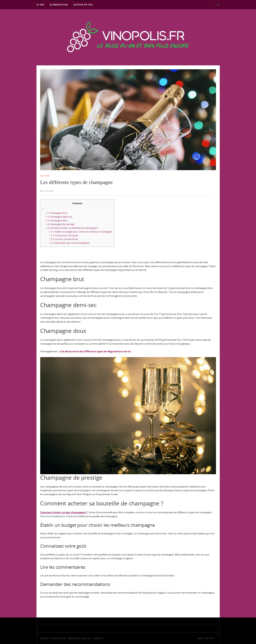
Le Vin (40, 5)
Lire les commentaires (64, 239)
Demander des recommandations (70, 243)
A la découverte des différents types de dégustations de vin (95, 351)
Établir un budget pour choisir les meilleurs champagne (81, 232)
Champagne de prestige (60, 224)
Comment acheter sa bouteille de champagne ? (72, 228)
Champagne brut (56, 213)
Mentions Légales (79, 638)
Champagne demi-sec (59, 217)
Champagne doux (57, 220)
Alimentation (59, 5)
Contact (98, 638)
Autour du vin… (84, 5)
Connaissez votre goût (64, 235)
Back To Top (207, 638)
